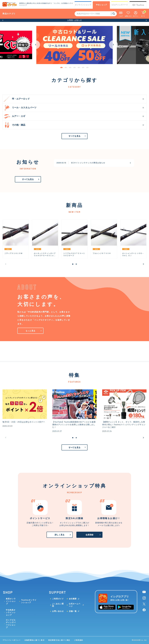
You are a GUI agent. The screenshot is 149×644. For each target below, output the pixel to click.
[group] (16, 239)
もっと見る (30, 331)
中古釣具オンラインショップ (11, 612)
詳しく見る (60, 535)
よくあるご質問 (58, 605)
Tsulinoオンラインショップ (29, 601)
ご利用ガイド (58, 599)
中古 (101, 5)
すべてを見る (75, 136)
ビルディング (120, 5)
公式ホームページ (75, 605)
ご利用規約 (78, 640)
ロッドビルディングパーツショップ (11, 624)
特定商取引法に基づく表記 (59, 640)
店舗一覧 (73, 611)
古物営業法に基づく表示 (35, 640)
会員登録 (89, 535)
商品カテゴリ (9, 14)
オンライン (83, 5)
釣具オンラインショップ (11, 601)
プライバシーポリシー (12, 640)
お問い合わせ (58, 611)
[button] (3, 20)
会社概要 (73, 599)
